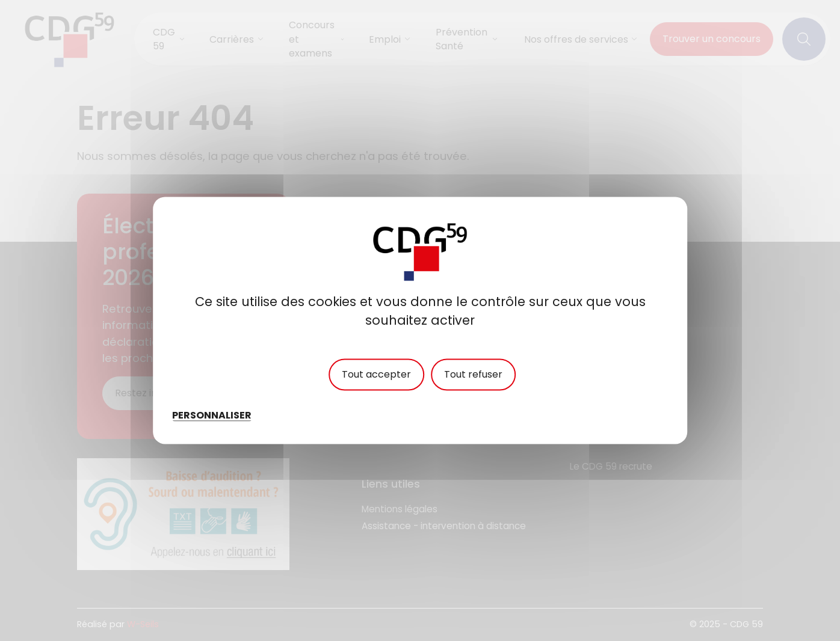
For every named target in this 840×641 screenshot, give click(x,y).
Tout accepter (376, 374)
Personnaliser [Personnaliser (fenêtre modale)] (212, 415)
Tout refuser (473, 374)
